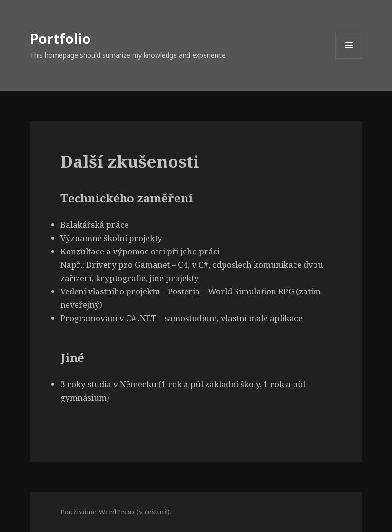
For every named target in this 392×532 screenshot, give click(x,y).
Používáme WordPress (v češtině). (116, 512)
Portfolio (60, 38)
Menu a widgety (349, 58)
